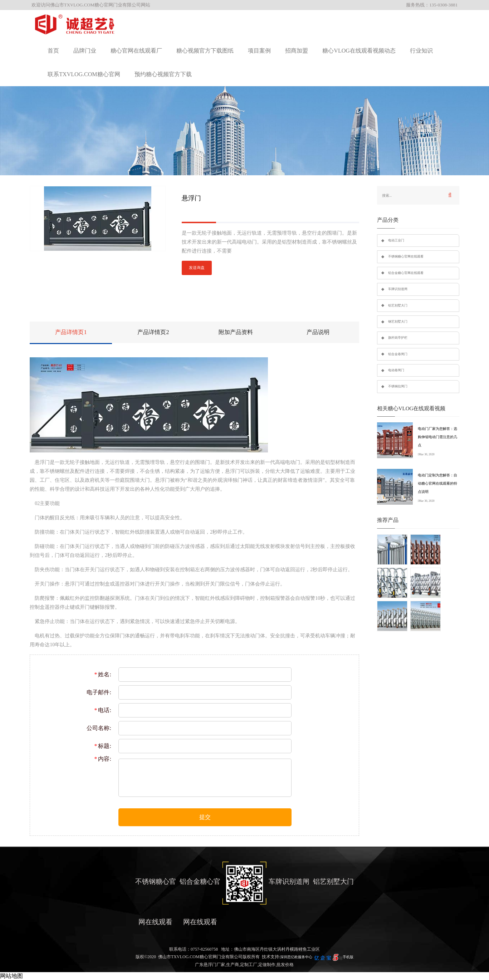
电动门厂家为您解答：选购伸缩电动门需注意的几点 (437, 437)
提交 (205, 817)
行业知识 (421, 51)
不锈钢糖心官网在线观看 (406, 256)
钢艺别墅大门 (398, 322)
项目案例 (259, 51)
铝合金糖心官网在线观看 (406, 273)
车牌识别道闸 (398, 289)
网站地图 (11, 976)
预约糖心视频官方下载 (163, 74)
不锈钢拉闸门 (398, 386)
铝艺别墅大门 (398, 305)
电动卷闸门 (396, 370)
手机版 (348, 957)
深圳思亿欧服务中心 (296, 957)
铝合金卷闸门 (398, 354)
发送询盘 (197, 268)
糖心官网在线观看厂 (136, 51)
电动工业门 (396, 240)
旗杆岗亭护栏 (398, 338)
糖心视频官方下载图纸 (205, 51)
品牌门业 (85, 51)
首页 (53, 51)
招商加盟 (297, 51)
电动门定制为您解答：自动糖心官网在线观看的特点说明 (437, 483)
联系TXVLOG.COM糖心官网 (84, 74)
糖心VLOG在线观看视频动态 (359, 51)
